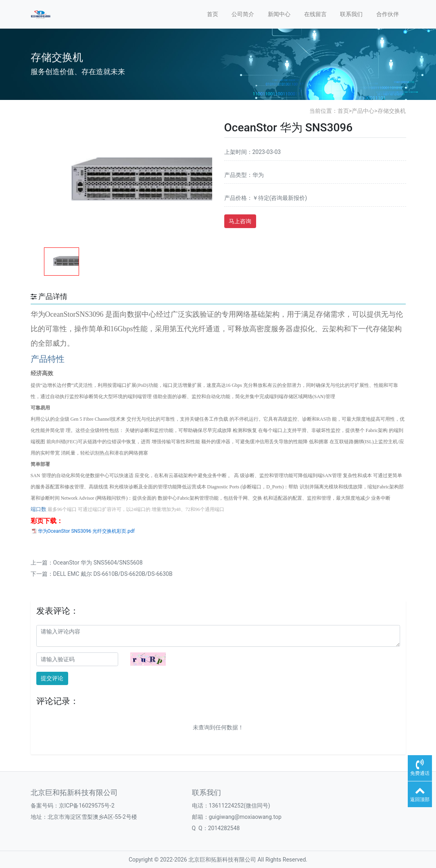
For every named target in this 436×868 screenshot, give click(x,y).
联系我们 (351, 14)
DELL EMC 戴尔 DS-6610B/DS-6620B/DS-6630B (113, 574)
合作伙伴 (388, 14)
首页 (213, 14)
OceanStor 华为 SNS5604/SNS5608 (98, 563)
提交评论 (52, 678)
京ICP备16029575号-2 (87, 806)
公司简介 (243, 14)
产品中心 (363, 111)
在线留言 (315, 14)
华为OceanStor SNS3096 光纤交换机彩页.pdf (86, 531)
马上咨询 (240, 221)
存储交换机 (392, 111)
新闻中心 (279, 14)
